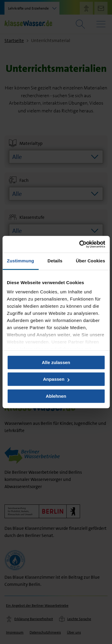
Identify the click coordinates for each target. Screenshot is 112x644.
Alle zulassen (56, 362)
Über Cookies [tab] (90, 261)
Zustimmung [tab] (20, 261)
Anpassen (56, 379)
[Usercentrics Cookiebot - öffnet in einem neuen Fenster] (80, 244)
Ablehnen (56, 396)
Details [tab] (55, 261)
